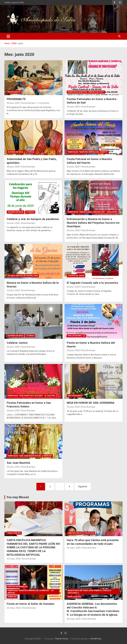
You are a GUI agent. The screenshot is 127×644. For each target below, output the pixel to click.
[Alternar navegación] (8, 36)
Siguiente (83, 487)
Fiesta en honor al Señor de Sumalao (30, 604)
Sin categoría (75, 336)
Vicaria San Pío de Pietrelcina (23, 276)
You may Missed (18, 497)
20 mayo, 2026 (14, 608)
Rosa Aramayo (28, 103)
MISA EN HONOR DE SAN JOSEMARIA (91, 403)
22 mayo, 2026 (74, 548)
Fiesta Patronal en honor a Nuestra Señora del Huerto (89, 161)
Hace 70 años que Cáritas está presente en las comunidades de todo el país (93, 542)
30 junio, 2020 (13, 103)
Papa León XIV (14, 533)
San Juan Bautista (18, 463)
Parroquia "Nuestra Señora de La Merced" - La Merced (31, 592)
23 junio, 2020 (73, 350)
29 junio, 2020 (73, 107)
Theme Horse (62, 639)
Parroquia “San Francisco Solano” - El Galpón (31, 396)
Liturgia (30, 152)
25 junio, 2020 (13, 290)
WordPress (96, 639)
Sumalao (12, 597)
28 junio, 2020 (13, 167)
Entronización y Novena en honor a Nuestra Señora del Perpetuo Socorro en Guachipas (93, 223)
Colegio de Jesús (76, 276)
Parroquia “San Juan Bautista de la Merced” (30, 456)
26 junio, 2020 (73, 167)
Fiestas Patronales (17, 587)
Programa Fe (14, 92)
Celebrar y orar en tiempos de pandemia (33, 219)
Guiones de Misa (15, 152)
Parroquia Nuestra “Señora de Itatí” (86, 92)
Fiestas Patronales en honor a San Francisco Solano (29, 405)
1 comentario (43, 103)
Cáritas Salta (75, 533)
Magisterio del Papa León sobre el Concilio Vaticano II (89, 592)
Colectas (89, 533)
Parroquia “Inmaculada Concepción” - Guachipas (93, 212)
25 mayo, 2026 (14, 559)
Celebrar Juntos (17, 343)
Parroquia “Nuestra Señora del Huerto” (88, 152)
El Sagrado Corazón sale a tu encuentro (92, 283)
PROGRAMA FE (16, 99)
